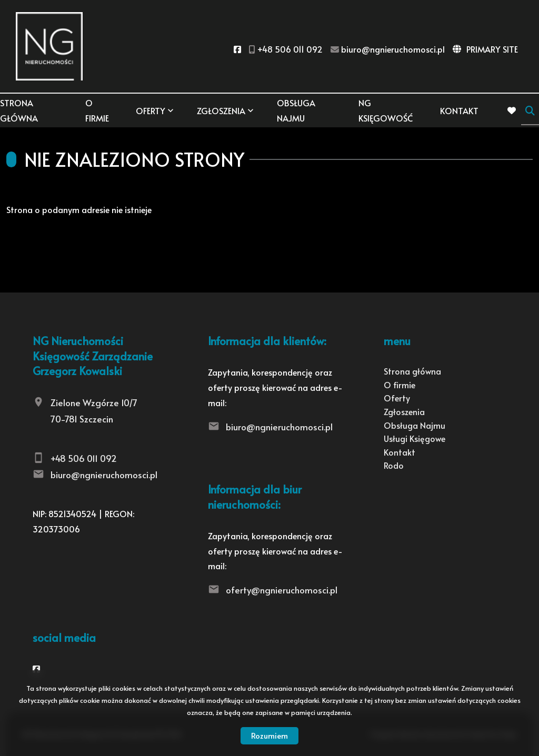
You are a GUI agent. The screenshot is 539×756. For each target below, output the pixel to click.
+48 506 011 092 (84, 458)
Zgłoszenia (221, 110)
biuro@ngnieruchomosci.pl (104, 475)
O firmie (97, 110)
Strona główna (19, 110)
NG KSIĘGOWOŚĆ (386, 110)
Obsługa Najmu (296, 110)
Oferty (151, 110)
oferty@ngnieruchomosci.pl (282, 590)
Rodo (394, 465)
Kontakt (459, 110)
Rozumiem (269, 735)
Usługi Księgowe (415, 438)
